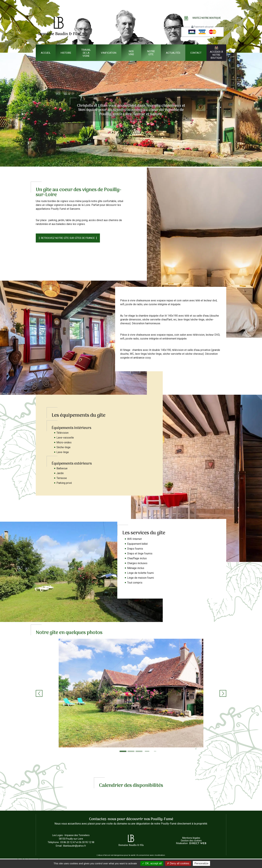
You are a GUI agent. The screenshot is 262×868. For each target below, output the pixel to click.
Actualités (173, 53)
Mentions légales (191, 838)
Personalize (202, 863)
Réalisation (191, 843)
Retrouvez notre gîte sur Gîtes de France (68, 238)
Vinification (109, 53)
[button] (39, 693)
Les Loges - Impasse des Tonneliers (71, 837)
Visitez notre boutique (202, 18)
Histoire (66, 53)
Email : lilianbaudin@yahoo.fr (71, 846)
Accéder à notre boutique (216, 53)
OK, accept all (152, 863)
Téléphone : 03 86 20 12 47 (62, 842)
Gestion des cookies (191, 841)
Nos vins (131, 53)
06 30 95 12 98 (87, 842)
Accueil (46, 53)
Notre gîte (151, 53)
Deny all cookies (178, 863)
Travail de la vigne (86, 53)
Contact (196, 53)
